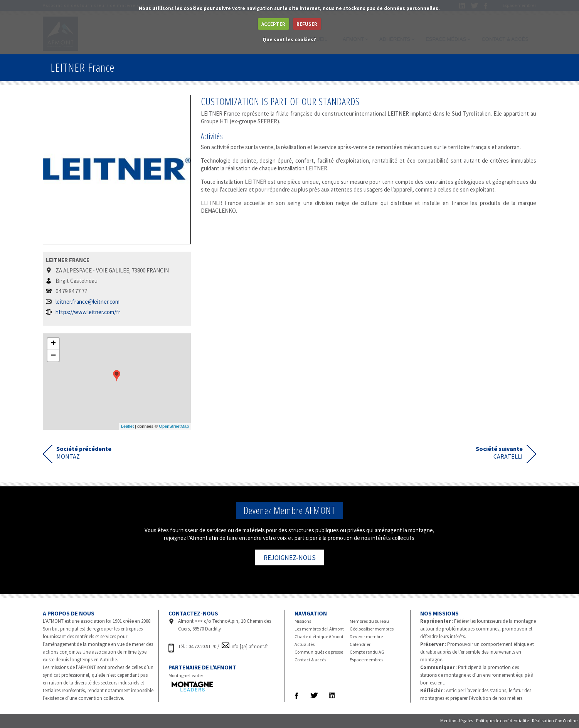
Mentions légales (457, 720)
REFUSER (307, 24)
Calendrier (360, 644)
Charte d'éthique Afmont (319, 636)
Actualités (305, 644)
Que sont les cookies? (289, 40)
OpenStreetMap (174, 426)
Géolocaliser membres (372, 629)
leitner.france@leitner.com (88, 302)
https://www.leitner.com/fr (88, 312)
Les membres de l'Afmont (319, 629)
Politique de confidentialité (502, 720)
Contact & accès (310, 660)
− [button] (53, 356)
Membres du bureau (369, 621)
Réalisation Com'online (555, 720)
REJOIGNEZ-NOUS (290, 558)
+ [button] (53, 344)
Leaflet (127, 426)
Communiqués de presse (319, 652)
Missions (303, 621)
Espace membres (366, 660)
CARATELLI (499, 452)
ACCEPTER (273, 24)
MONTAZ (84, 452)
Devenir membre (366, 636)
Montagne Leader (186, 675)
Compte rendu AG (367, 652)
